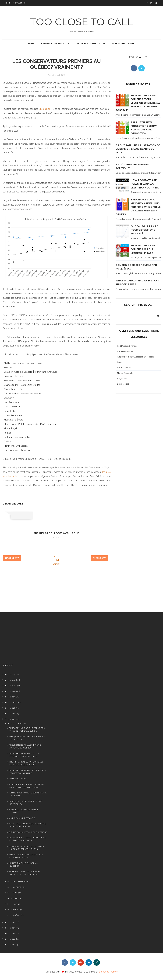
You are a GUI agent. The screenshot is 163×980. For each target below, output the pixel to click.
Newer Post (12, 558)
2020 (13, 691)
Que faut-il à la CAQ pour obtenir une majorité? (145, 230)
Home (8, 3)
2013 (13, 928)
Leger (120, 362)
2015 (13, 719)
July (15, 893)
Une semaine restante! (22, 818)
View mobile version (57, 560)
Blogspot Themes (108, 972)
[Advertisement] (25, 639)
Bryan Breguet (13, 504)
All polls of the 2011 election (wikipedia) (136, 357)
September (19, 882)
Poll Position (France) (127, 346)
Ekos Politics (123, 384)
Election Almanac (126, 351)
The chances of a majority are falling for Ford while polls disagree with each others (138, 207)
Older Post (99, 558)
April (16, 910)
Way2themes (75, 972)
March (16, 915)
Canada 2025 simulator (55, 44)
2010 (13, 945)
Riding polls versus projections (28, 832)
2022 (13, 680)
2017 (13, 708)
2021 (13, 686)
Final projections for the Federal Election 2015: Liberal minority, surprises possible (138, 103)
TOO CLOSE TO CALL (82, 22)
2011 (13, 939)
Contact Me (19, 3)
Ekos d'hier (44, 109)
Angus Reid (123, 378)
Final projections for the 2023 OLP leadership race (143, 249)
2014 (13, 922)
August (17, 887)
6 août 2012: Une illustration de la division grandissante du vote (138, 149)
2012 (13, 933)
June (15, 898)
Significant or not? (124, 44)
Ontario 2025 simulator (90, 44)
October (17, 724)
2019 (13, 697)
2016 (13, 714)
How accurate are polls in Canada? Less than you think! (145, 184)
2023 (13, 674)
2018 (13, 702)
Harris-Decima (124, 368)
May (15, 904)
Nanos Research (125, 373)
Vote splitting (18, 779)
